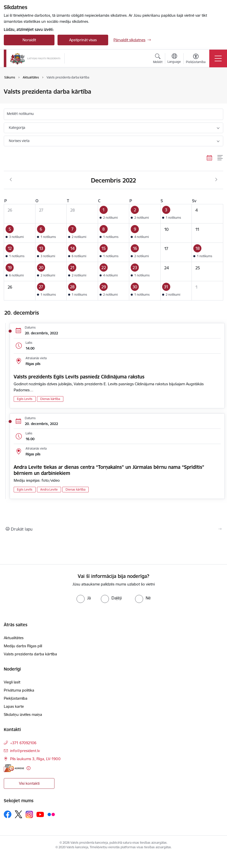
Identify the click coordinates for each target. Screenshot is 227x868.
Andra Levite (49, 489)
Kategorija (17, 128)
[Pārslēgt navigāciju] (218, 58)
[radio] (84, 598)
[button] (113, 214)
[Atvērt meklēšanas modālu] (158, 59)
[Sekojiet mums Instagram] (29, 814)
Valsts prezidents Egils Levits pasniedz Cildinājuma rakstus (79, 377)
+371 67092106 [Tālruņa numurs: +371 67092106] (23, 743)
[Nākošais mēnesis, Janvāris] (216, 180)
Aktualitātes (14, 638)
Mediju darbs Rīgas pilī (23, 646)
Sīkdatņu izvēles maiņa (23, 714)
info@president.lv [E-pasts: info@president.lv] (25, 751)
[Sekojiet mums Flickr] (51, 814)
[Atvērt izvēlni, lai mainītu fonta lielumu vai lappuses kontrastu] (196, 59)
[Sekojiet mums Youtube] (40, 814)
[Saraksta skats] (220, 158)
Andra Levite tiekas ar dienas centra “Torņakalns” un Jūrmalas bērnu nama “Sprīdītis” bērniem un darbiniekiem (109, 470)
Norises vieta (19, 141)
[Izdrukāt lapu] (113, 529)
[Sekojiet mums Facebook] (8, 814)
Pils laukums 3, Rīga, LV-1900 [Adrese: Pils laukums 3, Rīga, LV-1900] (35, 759)
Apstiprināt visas (83, 40)
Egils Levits (25, 399)
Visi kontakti (29, 783)
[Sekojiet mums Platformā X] (18, 814)
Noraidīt (29, 40)
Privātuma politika (19, 690)
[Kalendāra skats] (210, 158)
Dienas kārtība (50, 399)
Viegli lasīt (12, 682)
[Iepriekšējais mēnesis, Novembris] (11, 180)
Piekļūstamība (16, 698)
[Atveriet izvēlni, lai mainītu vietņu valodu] (174, 59)
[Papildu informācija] (29, 768)
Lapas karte (14, 706)
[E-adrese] (14, 768)
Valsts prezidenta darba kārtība (30, 654)
